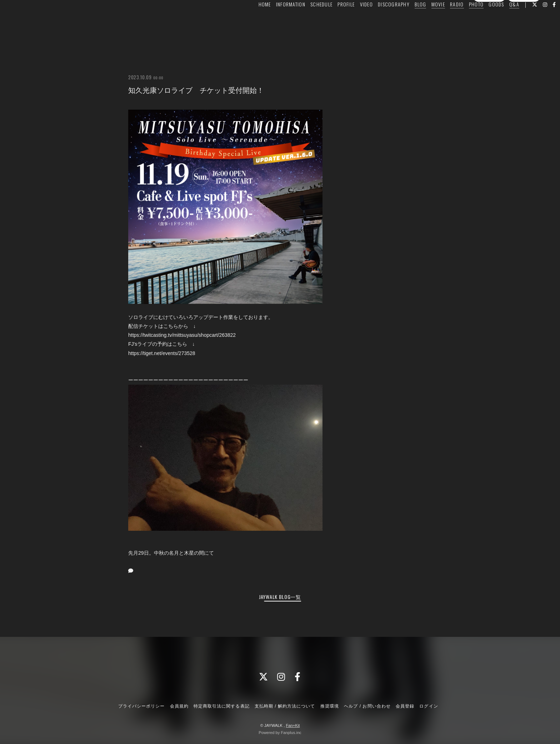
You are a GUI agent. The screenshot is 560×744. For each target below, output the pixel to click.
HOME (248, 20)
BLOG (404, 20)
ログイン (524, 33)
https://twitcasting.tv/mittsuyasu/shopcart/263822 (182, 335)
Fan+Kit (293, 725)
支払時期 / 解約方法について (285, 706)
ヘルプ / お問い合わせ (367, 706)
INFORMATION (274, 20)
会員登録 (489, 33)
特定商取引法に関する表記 (221, 706)
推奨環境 (330, 706)
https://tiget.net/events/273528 (162, 353)
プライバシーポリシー (141, 706)
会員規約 (179, 706)
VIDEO (350, 20)
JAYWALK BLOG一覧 (280, 597)
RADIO (440, 20)
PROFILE (329, 20)
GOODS (479, 20)
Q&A (497, 20)
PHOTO (459, 20)
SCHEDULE (305, 20)
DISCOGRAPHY (377, 20)
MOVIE (421, 20)
